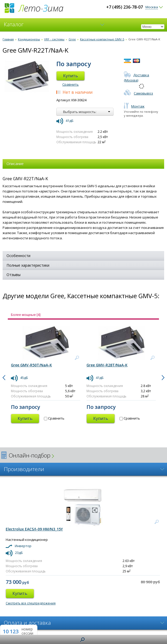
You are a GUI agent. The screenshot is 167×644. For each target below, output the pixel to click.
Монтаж (134, 106)
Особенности (18, 256)
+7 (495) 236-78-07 (125, 7)
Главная (8, 39)
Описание (15, 164)
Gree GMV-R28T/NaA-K (107, 365)
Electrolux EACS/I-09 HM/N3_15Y (34, 529)
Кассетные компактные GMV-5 (102, 39)
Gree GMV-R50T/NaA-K (31, 365)
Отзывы (14, 275)
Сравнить (71, 84)
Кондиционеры (29, 39)
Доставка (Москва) (136, 78)
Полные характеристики (28, 265)
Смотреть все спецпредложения (31, 603)
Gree (72, 39)
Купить (71, 76)
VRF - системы (54, 39)
